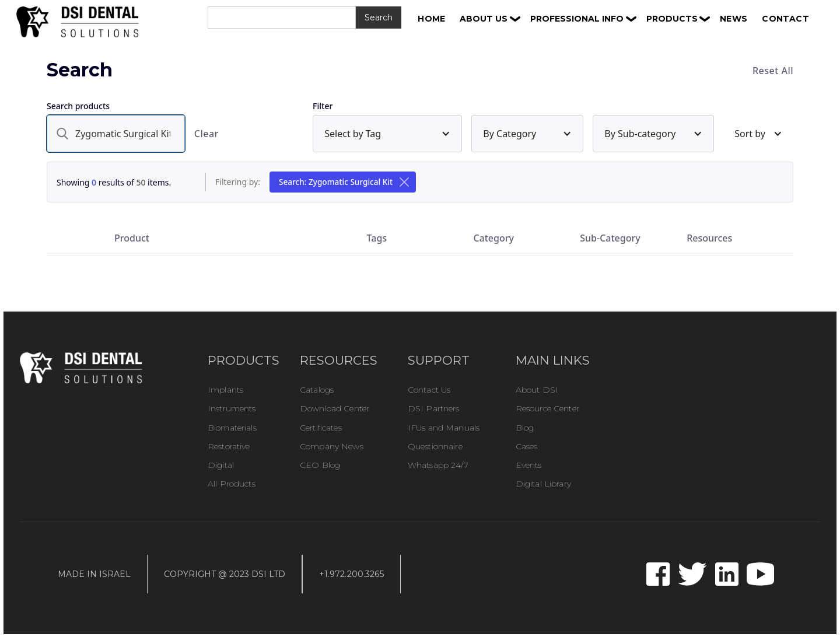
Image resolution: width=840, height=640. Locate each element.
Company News (332, 446)
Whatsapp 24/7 (438, 465)
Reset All (773, 71)
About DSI (537, 390)
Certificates (321, 428)
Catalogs (317, 390)
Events (529, 465)
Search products (78, 106)
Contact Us (429, 390)
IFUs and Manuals (444, 428)
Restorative (229, 446)
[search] (116, 134)
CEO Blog (320, 465)
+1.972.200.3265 (351, 574)
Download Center (335, 408)
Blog (525, 428)
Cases (527, 446)
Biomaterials (232, 428)
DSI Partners (434, 408)
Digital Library (543, 484)
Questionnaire (435, 446)
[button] (490, 19)
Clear (206, 134)
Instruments (232, 408)
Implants (225, 390)
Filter (323, 106)
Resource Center (547, 408)
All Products (232, 484)
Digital (221, 465)
